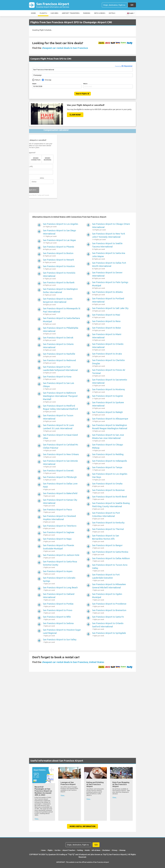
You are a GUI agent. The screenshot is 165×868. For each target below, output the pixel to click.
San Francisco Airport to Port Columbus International (111, 516)
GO (132, 5)
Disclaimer (106, 850)
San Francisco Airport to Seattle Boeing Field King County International (111, 506)
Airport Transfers (70, 13)
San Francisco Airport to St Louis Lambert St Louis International (62, 428)
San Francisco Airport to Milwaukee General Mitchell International (111, 587)
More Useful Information (82, 826)
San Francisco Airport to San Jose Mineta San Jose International (111, 438)
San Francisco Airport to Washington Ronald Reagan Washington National (111, 428)
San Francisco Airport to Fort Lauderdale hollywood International (62, 370)
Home (33, 13)
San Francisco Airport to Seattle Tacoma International (111, 247)
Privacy (115, 850)
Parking (87, 13)
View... (37, 819)
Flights (43, 13)
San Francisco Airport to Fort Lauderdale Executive (111, 578)
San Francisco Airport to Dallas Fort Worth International (111, 266)
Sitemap (122, 850)
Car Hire (54, 13)
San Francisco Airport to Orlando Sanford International (111, 626)
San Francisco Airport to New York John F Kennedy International (111, 237)
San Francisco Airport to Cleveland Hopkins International (62, 519)
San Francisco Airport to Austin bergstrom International (62, 302)
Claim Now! (75, 115)
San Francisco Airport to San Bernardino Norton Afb (111, 539)
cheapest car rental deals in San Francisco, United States (73, 662)
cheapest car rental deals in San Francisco (65, 48)
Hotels (112, 13)
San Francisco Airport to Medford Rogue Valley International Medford (62, 409)
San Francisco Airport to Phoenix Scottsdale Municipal (62, 548)
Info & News (99, 13)
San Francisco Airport (54, 5)
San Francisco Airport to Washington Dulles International (62, 292)
